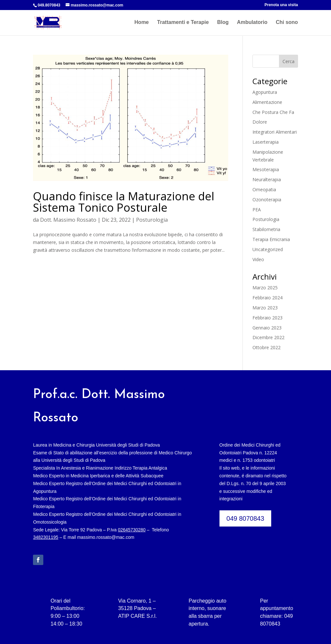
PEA (257, 210)
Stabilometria (266, 229)
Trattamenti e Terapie (183, 23)
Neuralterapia (267, 179)
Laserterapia (266, 142)
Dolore (260, 122)
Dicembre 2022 (268, 337)
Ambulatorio (252, 23)
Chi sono (287, 23)
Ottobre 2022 (267, 347)
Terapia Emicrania (271, 239)
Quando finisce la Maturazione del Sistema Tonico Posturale (124, 202)
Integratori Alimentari (275, 132)
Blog (223, 23)
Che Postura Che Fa (273, 112)
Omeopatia (264, 189)
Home (142, 23)
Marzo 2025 (265, 288)
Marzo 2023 (265, 308)
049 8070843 (246, 518)
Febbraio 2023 (267, 318)
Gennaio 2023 (267, 328)
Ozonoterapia (267, 200)
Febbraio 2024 (267, 298)
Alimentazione (267, 102)
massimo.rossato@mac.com (106, 537)
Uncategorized (268, 249)
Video (258, 259)
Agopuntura (265, 92)
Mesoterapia (266, 169)
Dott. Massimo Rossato (68, 220)
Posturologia (152, 220)
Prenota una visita (281, 5)
